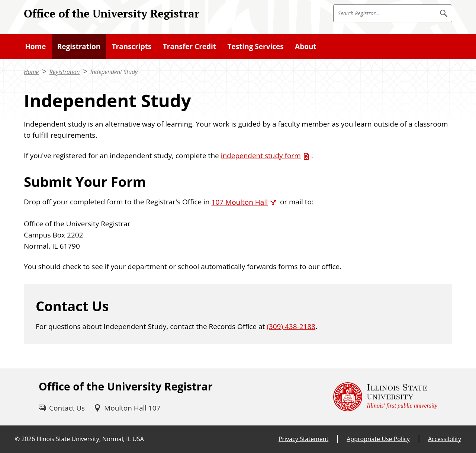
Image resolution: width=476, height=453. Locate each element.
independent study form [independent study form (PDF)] (261, 156)
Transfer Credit (189, 47)
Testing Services (255, 47)
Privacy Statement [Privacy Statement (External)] (303, 439)
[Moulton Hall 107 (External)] (127, 408)
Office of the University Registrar (112, 13)
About (306, 47)
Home (35, 47)
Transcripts (132, 47)
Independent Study (114, 72)
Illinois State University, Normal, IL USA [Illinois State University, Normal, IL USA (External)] (90, 439)
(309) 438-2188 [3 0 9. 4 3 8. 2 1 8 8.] (291, 326)
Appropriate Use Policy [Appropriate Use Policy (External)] (378, 439)
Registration (79, 47)
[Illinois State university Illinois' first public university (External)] (385, 397)
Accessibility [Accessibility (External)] (445, 439)
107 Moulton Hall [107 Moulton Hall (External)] (240, 202)
